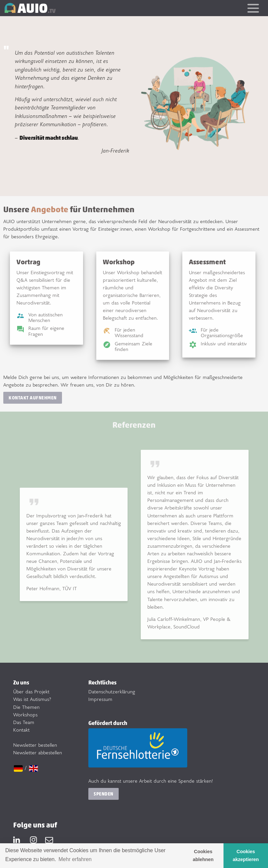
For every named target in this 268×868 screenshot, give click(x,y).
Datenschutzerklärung (112, 692)
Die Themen (26, 707)
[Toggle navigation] (253, 8)
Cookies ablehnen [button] (203, 855)
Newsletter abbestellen (38, 752)
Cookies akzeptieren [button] (246, 855)
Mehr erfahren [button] (75, 859)
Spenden (104, 794)
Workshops (25, 715)
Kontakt (21, 730)
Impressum (100, 699)
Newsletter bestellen (35, 745)
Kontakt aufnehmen (33, 398)
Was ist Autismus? (32, 699)
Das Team (24, 722)
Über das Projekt (31, 692)
